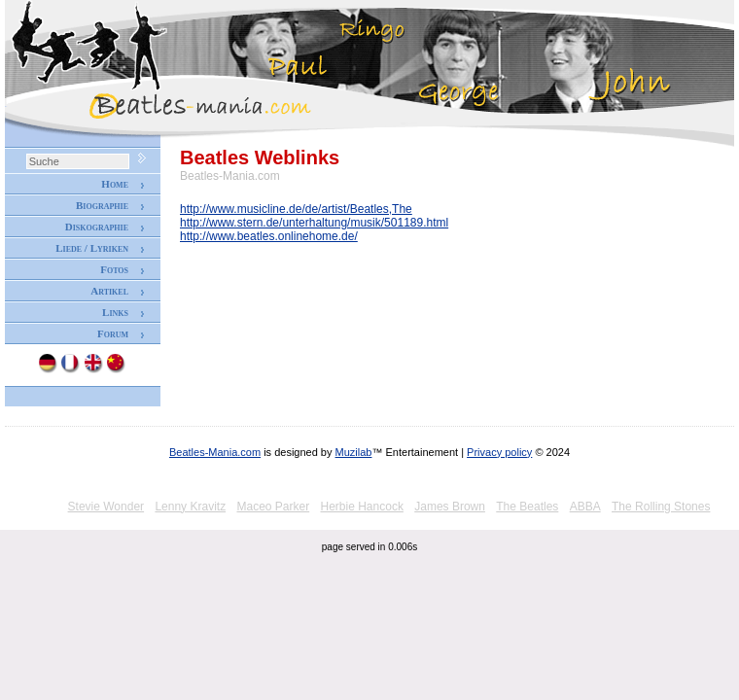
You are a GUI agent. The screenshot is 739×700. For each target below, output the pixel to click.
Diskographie (97, 227)
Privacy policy (499, 452)
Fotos (114, 269)
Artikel (109, 291)
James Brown (450, 507)
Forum (113, 333)
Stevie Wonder (106, 507)
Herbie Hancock (362, 507)
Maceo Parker (273, 507)
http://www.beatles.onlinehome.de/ (269, 236)
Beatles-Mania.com (215, 452)
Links (115, 312)
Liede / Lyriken (92, 248)
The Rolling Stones (661, 507)
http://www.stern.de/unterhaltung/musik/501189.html (314, 223)
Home (115, 184)
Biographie (102, 205)
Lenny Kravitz (190, 507)
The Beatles (527, 507)
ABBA (585, 507)
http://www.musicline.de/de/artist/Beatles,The (296, 209)
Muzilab (354, 452)
